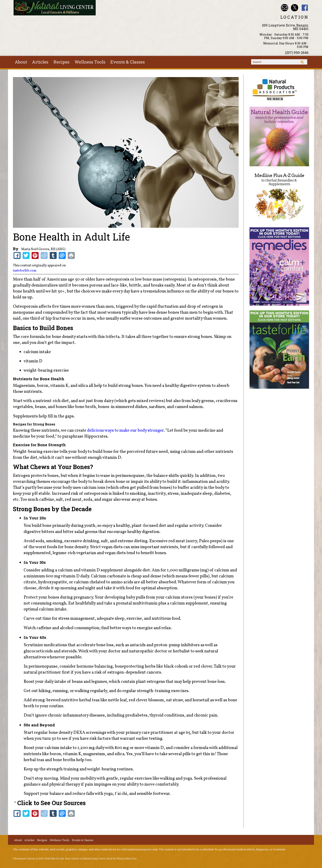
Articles (40, 62)
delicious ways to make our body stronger (125, 431)
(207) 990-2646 (297, 53)
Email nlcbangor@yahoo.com (285, 8)
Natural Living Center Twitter (295, 8)
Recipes (61, 62)
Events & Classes (128, 62)
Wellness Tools (90, 62)
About (21, 62)
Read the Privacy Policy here (122, 859)
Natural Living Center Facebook (305, 8)
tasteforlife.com (25, 271)
